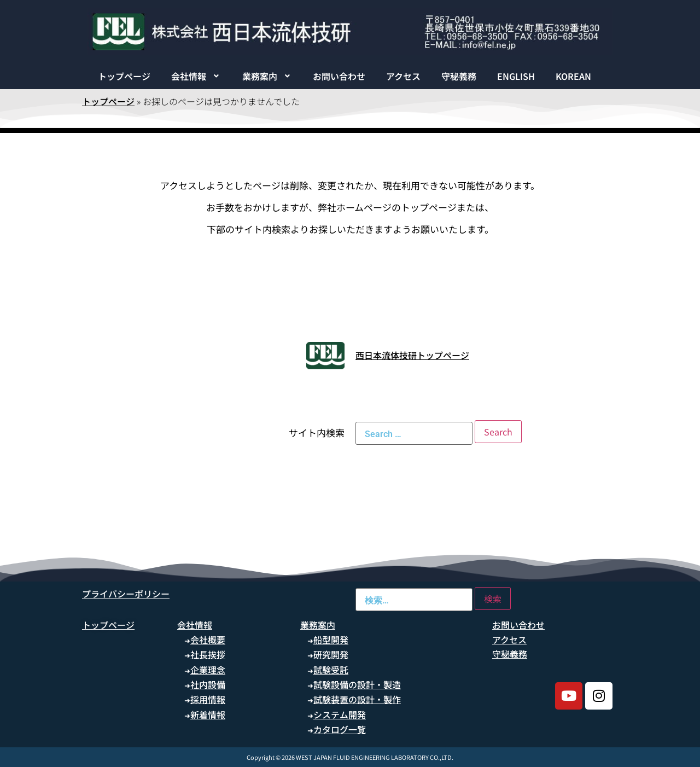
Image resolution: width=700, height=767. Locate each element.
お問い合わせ (339, 76)
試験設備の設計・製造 (357, 684)
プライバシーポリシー (126, 594)
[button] (196, 76)
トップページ (124, 76)
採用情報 (208, 699)
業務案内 (267, 76)
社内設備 (208, 684)
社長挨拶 (208, 654)
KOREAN (573, 76)
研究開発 (331, 654)
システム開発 (340, 714)
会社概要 (208, 640)
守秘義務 (459, 76)
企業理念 (208, 670)
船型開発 (331, 640)
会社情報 (196, 76)
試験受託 (331, 670)
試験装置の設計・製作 (357, 699)
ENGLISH (516, 76)
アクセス (403, 76)
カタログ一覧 (340, 729)
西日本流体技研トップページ (412, 355)
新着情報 (208, 714)
